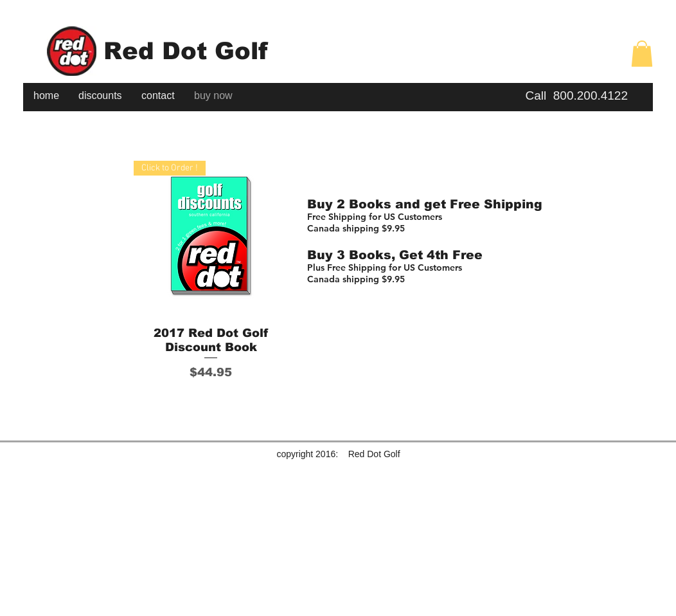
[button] (642, 54)
